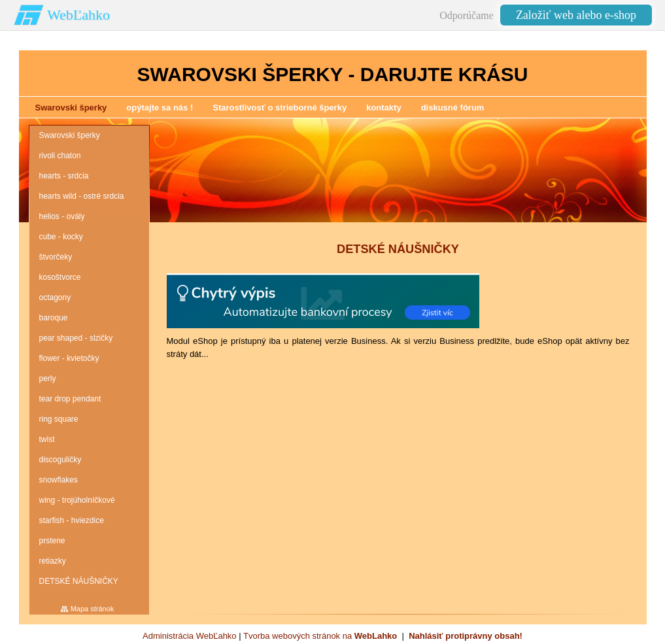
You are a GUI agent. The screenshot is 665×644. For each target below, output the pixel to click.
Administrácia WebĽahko (190, 636)
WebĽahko (78, 15)
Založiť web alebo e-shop (576, 15)
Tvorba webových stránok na (320, 636)
